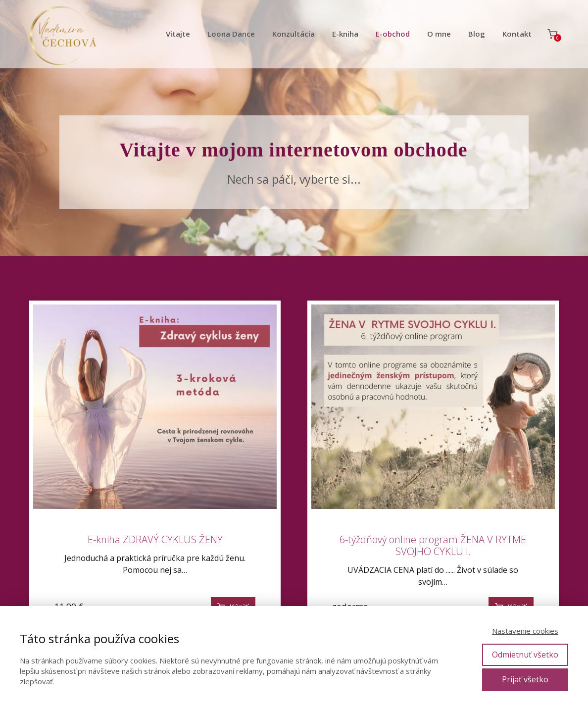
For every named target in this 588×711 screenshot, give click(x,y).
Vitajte (178, 34)
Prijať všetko (525, 679)
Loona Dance (231, 34)
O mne (439, 34)
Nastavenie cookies (525, 631)
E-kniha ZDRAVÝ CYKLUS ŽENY (155, 539)
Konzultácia (294, 34)
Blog (477, 34)
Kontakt (517, 34)
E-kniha (345, 34)
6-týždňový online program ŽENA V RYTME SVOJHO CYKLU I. (433, 545)
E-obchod (393, 34)
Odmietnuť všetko (525, 655)
